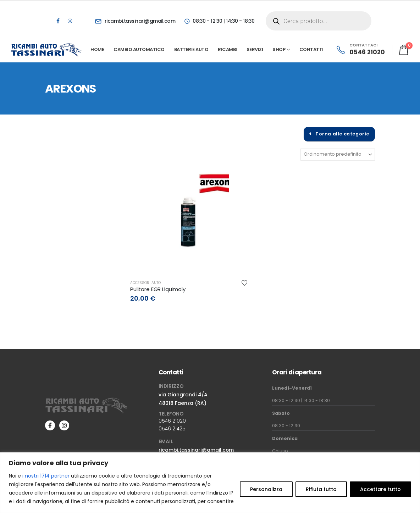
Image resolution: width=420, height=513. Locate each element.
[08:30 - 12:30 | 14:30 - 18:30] (219, 21)
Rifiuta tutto (321, 489)
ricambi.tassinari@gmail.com (196, 450)
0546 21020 (172, 421)
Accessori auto (145, 283)
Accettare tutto (380, 489)
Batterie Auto (191, 49)
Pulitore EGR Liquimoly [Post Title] (158, 289)
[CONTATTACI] (360, 50)
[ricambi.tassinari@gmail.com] (135, 21)
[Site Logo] (46, 50)
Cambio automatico (139, 49)
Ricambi (227, 49)
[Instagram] (70, 21)
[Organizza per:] (338, 155)
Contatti (311, 49)
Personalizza (266, 489)
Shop (279, 49)
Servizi (255, 49)
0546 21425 (172, 429)
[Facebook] (58, 21)
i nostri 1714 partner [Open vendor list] (46, 476)
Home (97, 49)
